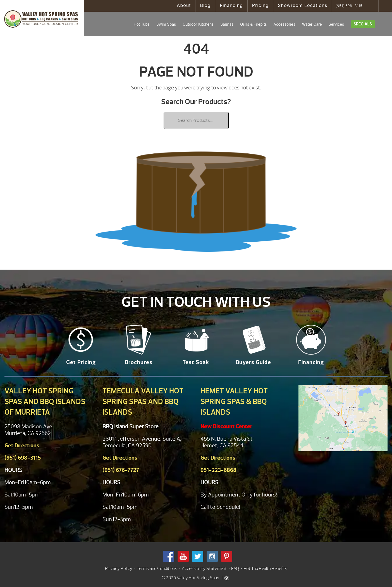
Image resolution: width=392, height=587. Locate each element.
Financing (231, 5)
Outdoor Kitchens (198, 24)
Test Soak (196, 362)
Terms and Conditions (157, 569)
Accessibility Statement (204, 569)
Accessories (284, 24)
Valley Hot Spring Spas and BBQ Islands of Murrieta (45, 401)
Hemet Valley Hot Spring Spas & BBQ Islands (234, 401)
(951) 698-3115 (349, 6)
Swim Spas (166, 24)
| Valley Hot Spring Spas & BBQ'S (42, 18)
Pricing (260, 5)
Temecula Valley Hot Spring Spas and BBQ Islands (143, 401)
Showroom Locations (303, 5)
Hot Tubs (142, 24)
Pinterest (227, 556)
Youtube (183, 556)
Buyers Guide (253, 362)
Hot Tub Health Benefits (265, 569)
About (184, 5)
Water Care (312, 24)
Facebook (169, 556)
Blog (205, 5)
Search (372, 6)
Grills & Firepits (253, 24)
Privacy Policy (119, 569)
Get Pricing (81, 362)
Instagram (212, 556)
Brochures (139, 362)
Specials (363, 24)
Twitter (198, 556)
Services (336, 24)
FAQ (235, 569)
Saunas (227, 24)
